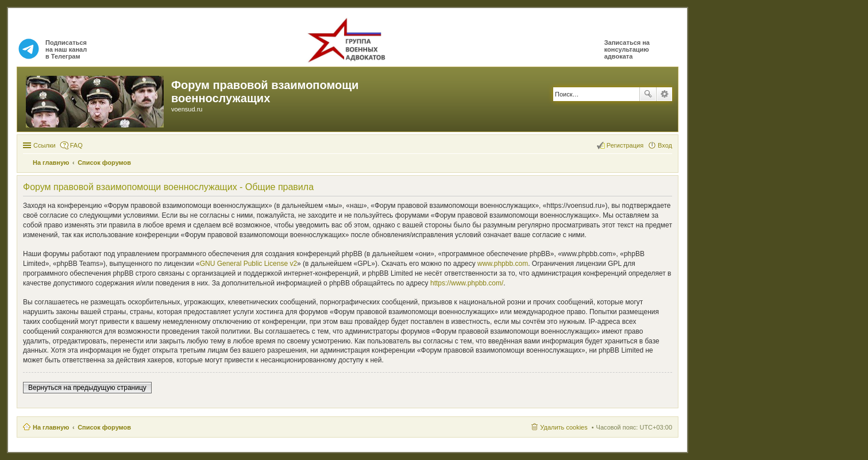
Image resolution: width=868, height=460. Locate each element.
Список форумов (104, 427)
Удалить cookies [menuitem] (564, 427)
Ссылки (45, 145)
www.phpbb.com (503, 264)
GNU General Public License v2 (248, 264)
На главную (51, 427)
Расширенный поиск (664, 94)
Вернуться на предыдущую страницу (87, 388)
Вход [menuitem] (665, 145)
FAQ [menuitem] (76, 145)
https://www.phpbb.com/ (467, 283)
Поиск (648, 94)
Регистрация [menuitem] (625, 145)
